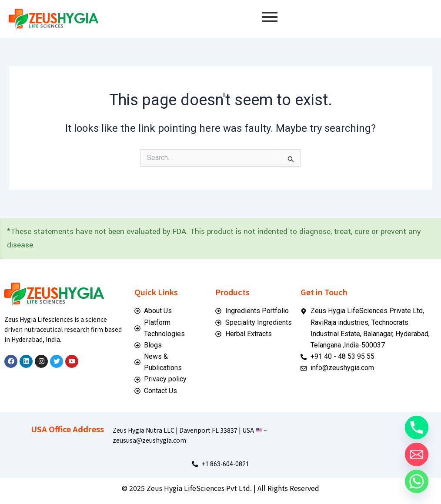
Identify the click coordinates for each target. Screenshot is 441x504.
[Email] (417, 454)
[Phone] (417, 427)
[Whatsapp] (417, 481)
